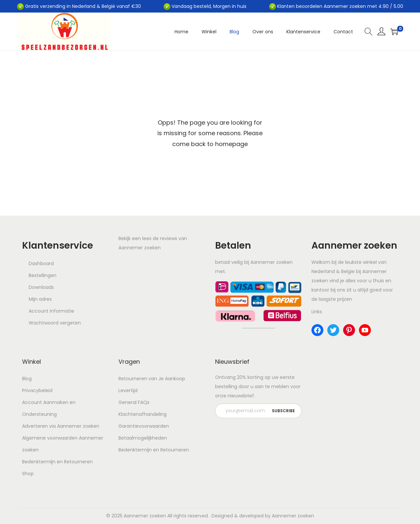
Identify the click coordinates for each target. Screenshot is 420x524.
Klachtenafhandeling (143, 414)
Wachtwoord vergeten (55, 323)
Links (317, 312)
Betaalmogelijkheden (143, 438)
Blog (27, 379)
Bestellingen (43, 275)
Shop (28, 474)
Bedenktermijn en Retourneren (57, 462)
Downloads (41, 287)
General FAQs (134, 402)
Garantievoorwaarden (144, 426)
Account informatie (51, 311)
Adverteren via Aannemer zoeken (61, 426)
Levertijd (128, 390)
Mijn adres (40, 299)
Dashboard (41, 263)
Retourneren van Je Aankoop (152, 379)
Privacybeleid (37, 390)
